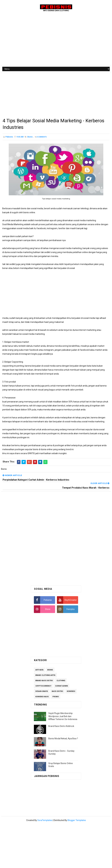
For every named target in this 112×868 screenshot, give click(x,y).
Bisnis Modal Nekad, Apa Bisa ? (63, 739)
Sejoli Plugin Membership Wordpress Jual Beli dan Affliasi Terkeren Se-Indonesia (63, 716)
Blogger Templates (77, 820)
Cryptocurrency (43, 686)
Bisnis (30, 137)
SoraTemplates (45, 820)
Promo (56, 697)
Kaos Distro (57, 691)
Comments (42, 137)
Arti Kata (39, 670)
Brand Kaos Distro (44, 681)
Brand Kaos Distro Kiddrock (61, 726)
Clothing (61, 681)
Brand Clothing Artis (45, 675)
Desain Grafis (42, 691)
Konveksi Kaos (42, 697)
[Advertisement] (44, 96)
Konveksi (71, 691)
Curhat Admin (61, 686)
